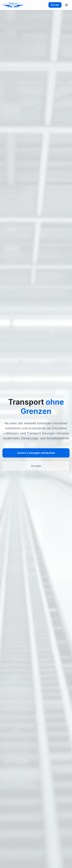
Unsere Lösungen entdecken (36, 453)
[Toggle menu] (66, 5)
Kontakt (55, 5)
